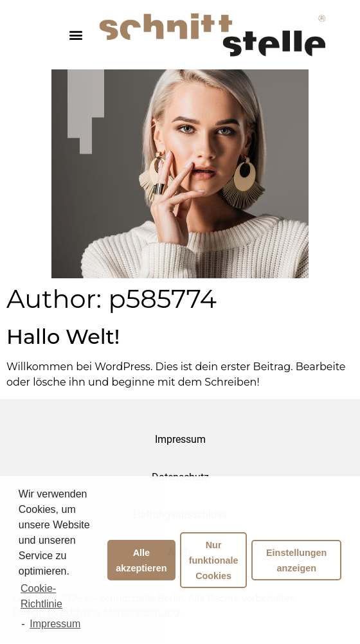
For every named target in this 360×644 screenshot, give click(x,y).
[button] (76, 34)
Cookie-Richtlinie (41, 596)
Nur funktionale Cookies (214, 560)
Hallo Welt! (63, 336)
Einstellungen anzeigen (296, 560)
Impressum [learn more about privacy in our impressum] (55, 624)
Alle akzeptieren (141, 560)
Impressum (180, 439)
